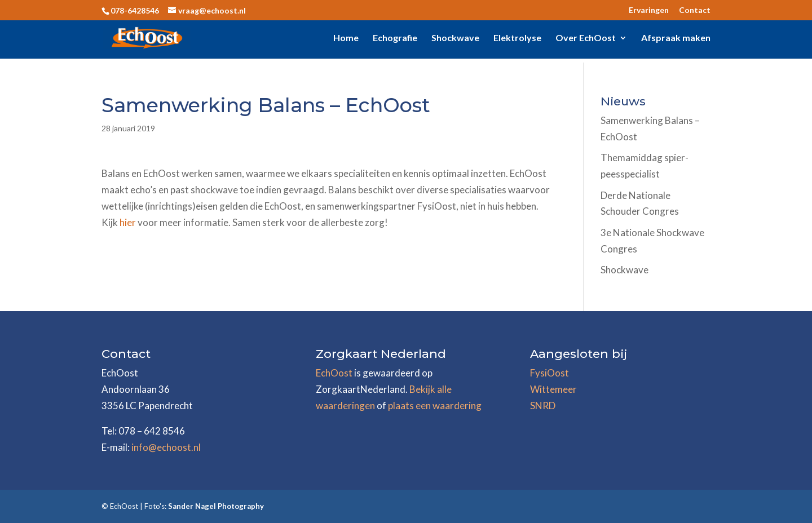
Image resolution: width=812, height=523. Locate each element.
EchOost (334, 373)
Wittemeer (553, 389)
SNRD (543, 405)
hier (129, 222)
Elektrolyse (517, 38)
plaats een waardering (435, 405)
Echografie (395, 38)
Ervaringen (649, 10)
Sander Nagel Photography (216, 506)
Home (346, 38)
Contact (695, 10)
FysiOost (550, 373)
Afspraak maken (676, 38)
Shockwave (455, 38)
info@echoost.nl (166, 447)
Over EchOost (586, 38)
